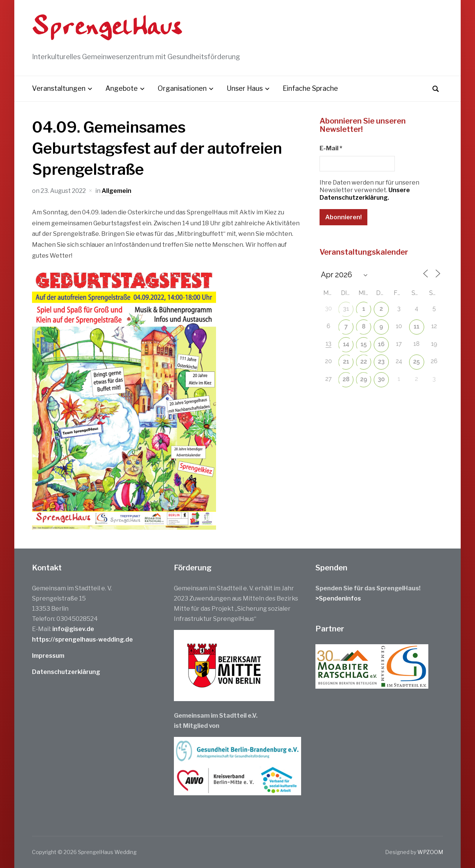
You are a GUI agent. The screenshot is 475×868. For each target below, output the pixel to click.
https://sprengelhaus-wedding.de (82, 640)
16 (381, 344)
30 (381, 379)
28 (346, 379)
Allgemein (116, 191)
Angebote (122, 88)
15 (364, 344)
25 (417, 361)
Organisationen (182, 88)
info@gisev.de (73, 629)
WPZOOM (430, 852)
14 (346, 344)
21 (346, 361)
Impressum (48, 656)
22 (364, 361)
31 (346, 309)
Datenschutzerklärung (66, 672)
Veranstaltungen (59, 88)
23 (381, 361)
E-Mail (331, 148)
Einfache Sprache (310, 88)
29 (364, 379)
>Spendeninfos (338, 598)
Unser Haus (245, 88)
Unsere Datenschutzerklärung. (365, 194)
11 (416, 326)
